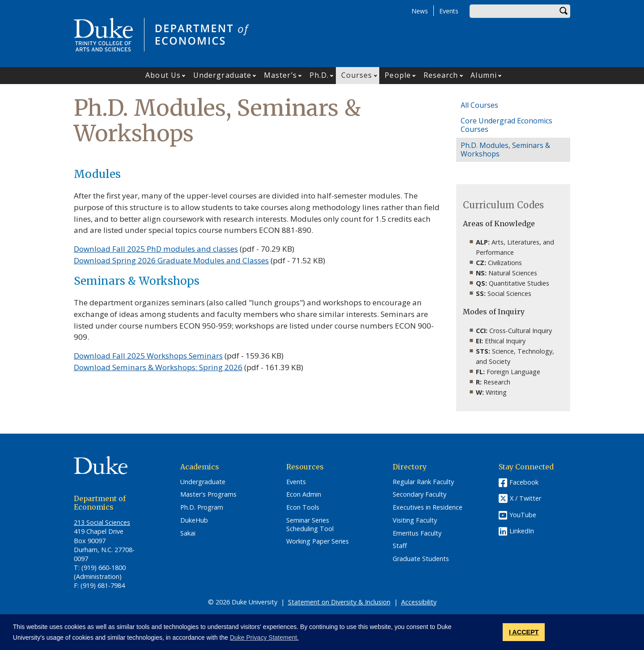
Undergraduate (222, 75)
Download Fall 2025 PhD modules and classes (156, 249)
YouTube (523, 515)
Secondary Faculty (419, 494)
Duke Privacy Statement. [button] (264, 637)
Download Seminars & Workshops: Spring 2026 (158, 367)
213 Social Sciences (102, 522)
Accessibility (419, 602)
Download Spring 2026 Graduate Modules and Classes (171, 260)
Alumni (484, 75)
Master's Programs (208, 494)
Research (441, 75)
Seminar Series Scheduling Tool (310, 525)
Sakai (188, 533)
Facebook (524, 482)
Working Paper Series (318, 541)
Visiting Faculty (415, 520)
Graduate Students (421, 559)
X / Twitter (525, 498)
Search (563, 11)
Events (449, 11)
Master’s (280, 75)
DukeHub (194, 520)
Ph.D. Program (202, 507)
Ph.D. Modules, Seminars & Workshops (505, 150)
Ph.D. (319, 75)
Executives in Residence (428, 507)
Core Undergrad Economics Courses (506, 125)
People (398, 75)
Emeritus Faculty (417, 533)
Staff (400, 546)
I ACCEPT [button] (524, 632)
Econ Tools (303, 507)
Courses (357, 75)
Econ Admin (304, 494)
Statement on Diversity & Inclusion (339, 602)
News (420, 11)
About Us (163, 75)
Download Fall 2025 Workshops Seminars (148, 356)
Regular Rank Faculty (423, 482)
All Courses (479, 105)
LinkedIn (522, 531)
